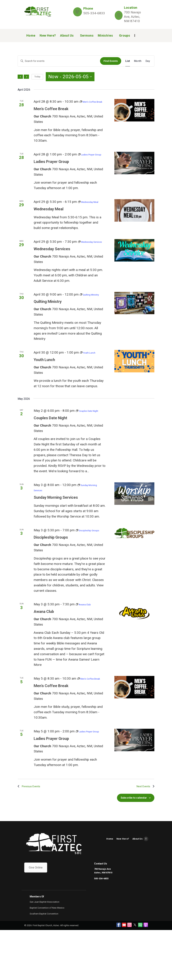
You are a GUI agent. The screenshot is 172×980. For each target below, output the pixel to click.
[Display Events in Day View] (148, 61)
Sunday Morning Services (58, 530)
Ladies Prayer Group (53, 172)
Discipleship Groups (52, 575)
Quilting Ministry (49, 328)
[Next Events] (26, 77)
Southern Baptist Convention (44, 964)
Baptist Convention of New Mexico (47, 958)
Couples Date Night (52, 450)
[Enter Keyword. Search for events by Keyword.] (59, 61)
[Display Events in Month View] (138, 61)
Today (37, 77)
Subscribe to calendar (134, 848)
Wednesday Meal (50, 225)
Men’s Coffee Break (52, 114)
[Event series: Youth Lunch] (91, 379)
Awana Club (45, 649)
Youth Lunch (45, 386)
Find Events (111, 61)
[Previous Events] (20, 77)
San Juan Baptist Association (45, 952)
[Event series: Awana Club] (86, 642)
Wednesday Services (54, 270)
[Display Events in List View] (128, 61)
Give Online (36, 918)
